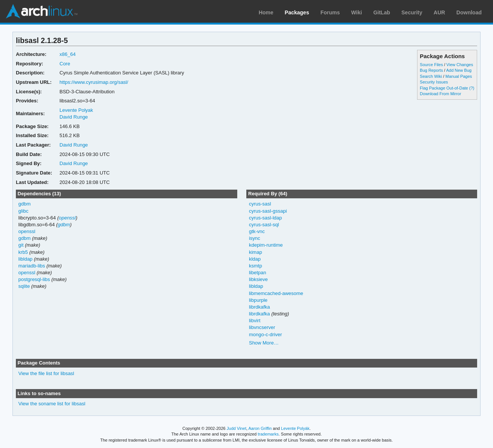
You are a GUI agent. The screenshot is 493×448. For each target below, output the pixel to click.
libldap (26, 259)
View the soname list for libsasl (52, 404)
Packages (297, 12)
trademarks (268, 434)
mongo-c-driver (265, 334)
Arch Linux (42, 11)
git (21, 245)
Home (266, 12)
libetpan (257, 273)
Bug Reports (431, 70)
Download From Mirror (440, 94)
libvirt (255, 321)
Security (412, 12)
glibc (24, 211)
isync (255, 238)
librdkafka (260, 307)
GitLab (382, 12)
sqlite (24, 286)
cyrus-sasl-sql (264, 225)
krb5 (23, 252)
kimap (256, 252)
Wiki (357, 12)
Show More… (264, 343)
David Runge (74, 117)
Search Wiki (431, 76)
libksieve (258, 279)
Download (469, 12)
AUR (439, 12)
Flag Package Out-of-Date (444, 88)
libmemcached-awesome (276, 293)
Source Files (431, 65)
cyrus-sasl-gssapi (268, 211)
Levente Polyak (76, 110)
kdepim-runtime (266, 245)
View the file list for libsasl (46, 373)
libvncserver (262, 327)
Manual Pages (459, 76)
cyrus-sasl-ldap (265, 218)
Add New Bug (459, 70)
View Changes (460, 65)
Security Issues (434, 82)
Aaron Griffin (260, 428)
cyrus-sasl (260, 204)
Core (65, 64)
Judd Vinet (236, 428)
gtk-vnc (257, 231)
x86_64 (68, 54)
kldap (255, 259)
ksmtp (256, 266)
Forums (330, 12)
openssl (67, 218)
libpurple (258, 300)
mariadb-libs (32, 266)
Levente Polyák (295, 428)
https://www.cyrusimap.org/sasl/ (94, 82)
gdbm (25, 204)
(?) (472, 88)
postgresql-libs (34, 279)
